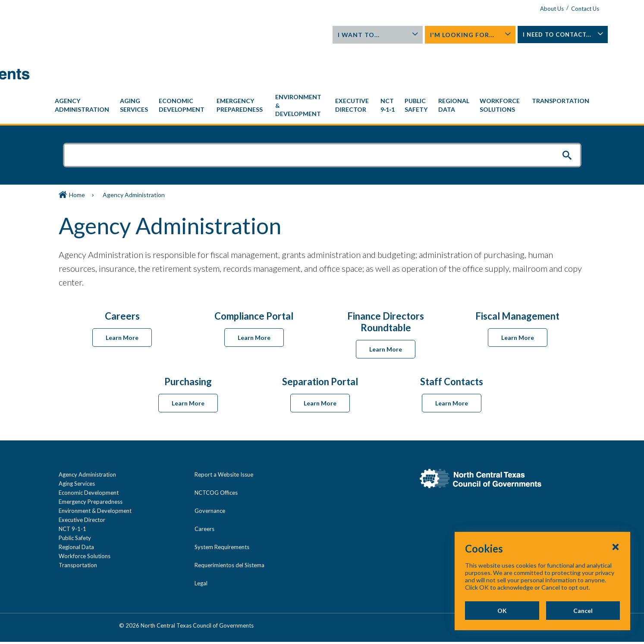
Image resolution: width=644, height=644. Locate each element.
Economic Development (89, 453)
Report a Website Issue (224, 435)
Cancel (583, 611)
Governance (210, 471)
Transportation (78, 526)
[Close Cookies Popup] (616, 547)
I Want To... (374, 35)
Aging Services (77, 444)
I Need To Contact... (544, 37)
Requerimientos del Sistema (229, 526)
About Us (529, 9)
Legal (201, 544)
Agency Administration (87, 435)
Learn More (122, 298)
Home (77, 156)
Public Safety (75, 499)
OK (502, 611)
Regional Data (76, 508)
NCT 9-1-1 (72, 490)
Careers (204, 490)
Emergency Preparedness (91, 462)
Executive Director (82, 481)
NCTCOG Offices (216, 453)
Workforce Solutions (85, 517)
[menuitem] (83, 66)
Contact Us (563, 9)
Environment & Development (95, 471)
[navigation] (322, 66)
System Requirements (222, 508)
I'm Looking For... (459, 35)
